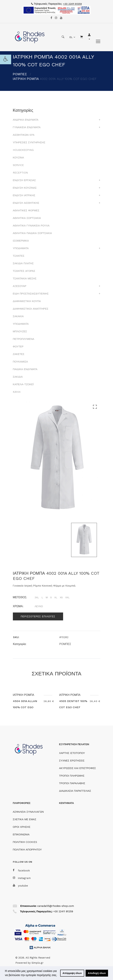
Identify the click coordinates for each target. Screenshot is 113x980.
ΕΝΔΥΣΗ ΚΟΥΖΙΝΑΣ (25, 188)
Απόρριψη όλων (72, 973)
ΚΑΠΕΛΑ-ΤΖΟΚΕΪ (23, 384)
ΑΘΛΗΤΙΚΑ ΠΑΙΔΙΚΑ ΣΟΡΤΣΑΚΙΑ (32, 233)
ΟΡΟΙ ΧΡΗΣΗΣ (22, 827)
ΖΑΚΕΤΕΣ (19, 354)
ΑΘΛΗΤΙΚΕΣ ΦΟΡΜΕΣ (26, 210)
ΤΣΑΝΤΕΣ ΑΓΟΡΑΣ (24, 271)
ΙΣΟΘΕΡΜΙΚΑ (21, 241)
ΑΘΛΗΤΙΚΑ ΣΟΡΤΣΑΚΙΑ (27, 218)
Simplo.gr (38, 963)
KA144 (17, 392)
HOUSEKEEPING (23, 150)
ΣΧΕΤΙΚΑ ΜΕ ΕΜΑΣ (25, 819)
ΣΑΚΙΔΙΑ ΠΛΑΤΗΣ (23, 263)
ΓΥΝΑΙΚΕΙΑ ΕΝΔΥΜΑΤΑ (27, 127)
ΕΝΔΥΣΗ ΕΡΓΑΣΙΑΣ (24, 180)
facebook (21, 870)
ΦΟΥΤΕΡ (18, 347)
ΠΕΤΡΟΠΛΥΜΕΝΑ (24, 339)
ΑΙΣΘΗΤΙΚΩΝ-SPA (24, 135)
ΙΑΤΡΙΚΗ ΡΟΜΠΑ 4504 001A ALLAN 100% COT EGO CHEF (25, 704)
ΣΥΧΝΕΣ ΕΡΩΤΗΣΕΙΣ (72, 761)
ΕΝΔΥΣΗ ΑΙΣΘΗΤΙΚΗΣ (26, 203)
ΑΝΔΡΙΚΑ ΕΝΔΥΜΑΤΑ (26, 120)
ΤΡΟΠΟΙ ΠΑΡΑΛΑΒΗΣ (72, 783)
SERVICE (18, 165)
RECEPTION (20, 173)
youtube (20, 886)
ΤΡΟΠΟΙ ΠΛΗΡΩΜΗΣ (72, 776)
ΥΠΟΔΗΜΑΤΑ (21, 248)
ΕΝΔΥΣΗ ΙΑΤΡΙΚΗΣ (24, 195)
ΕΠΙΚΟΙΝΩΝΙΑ (21, 834)
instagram (22, 878)
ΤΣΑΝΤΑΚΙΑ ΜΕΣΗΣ (25, 279)
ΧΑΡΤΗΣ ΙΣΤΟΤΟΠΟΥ (72, 753)
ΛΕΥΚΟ (39, 606)
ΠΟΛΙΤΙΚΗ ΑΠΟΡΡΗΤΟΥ (27, 850)
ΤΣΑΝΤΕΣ (19, 256)
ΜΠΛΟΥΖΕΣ (20, 331)
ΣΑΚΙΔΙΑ (18, 377)
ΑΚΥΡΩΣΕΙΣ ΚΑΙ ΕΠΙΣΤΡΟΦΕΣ (78, 768)
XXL (67, 597)
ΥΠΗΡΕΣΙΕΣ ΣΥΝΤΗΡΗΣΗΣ (29, 142)
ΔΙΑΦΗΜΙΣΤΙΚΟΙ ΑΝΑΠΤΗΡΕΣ (31, 309)
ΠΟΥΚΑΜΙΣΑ (20, 362)
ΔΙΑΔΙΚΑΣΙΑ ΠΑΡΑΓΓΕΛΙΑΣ (75, 791)
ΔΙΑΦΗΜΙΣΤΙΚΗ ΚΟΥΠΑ (27, 301)
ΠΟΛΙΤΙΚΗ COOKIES (25, 842)
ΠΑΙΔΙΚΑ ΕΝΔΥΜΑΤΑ (25, 369)
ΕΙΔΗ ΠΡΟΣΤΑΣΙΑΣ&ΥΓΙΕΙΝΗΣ (31, 294)
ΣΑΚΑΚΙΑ (18, 316)
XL (56, 597)
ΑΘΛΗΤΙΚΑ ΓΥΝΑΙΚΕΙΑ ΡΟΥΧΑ (31, 226)
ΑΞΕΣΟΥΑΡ (20, 286)
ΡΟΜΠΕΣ (20, 74)
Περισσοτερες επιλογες (38, 616)
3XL (37, 597)
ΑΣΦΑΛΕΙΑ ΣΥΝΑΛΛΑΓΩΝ (28, 812)
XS (61, 597)
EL (71, 37)
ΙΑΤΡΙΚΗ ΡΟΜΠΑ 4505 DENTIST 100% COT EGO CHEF (73, 701)
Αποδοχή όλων (97, 973)
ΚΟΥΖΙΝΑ (18, 158)
